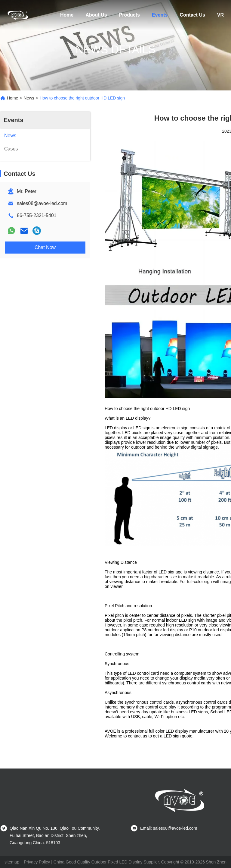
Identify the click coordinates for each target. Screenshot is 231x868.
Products (129, 15)
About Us (96, 15)
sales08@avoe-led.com (42, 203)
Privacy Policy (37, 862)
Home (67, 15)
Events (160, 15)
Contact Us (192, 15)
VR (220, 15)
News (29, 98)
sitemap (12, 862)
